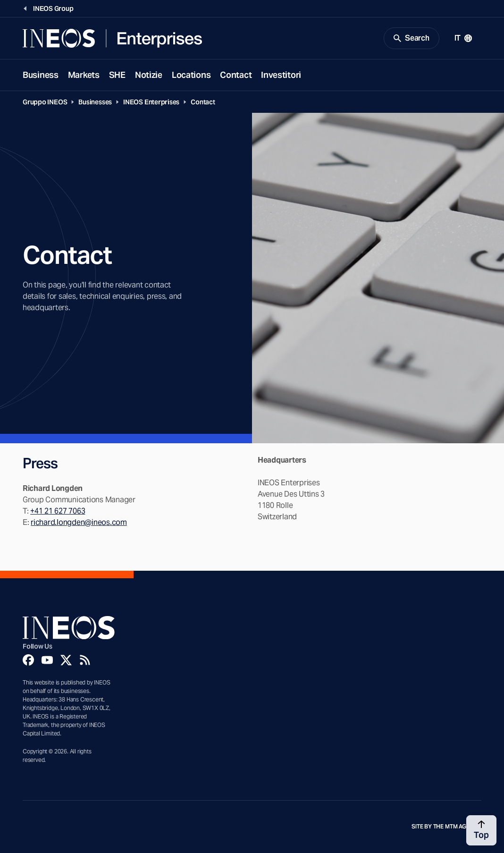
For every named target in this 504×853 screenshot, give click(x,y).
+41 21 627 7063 (58, 511)
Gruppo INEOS (45, 102)
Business (41, 75)
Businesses (95, 102)
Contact (236, 75)
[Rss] (85, 660)
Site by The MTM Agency (446, 827)
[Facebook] (28, 660)
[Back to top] (481, 830)
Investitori (281, 75)
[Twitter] (66, 660)
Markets (84, 75)
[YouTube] (47, 660)
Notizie (149, 75)
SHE (117, 75)
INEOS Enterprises (151, 102)
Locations (191, 75)
